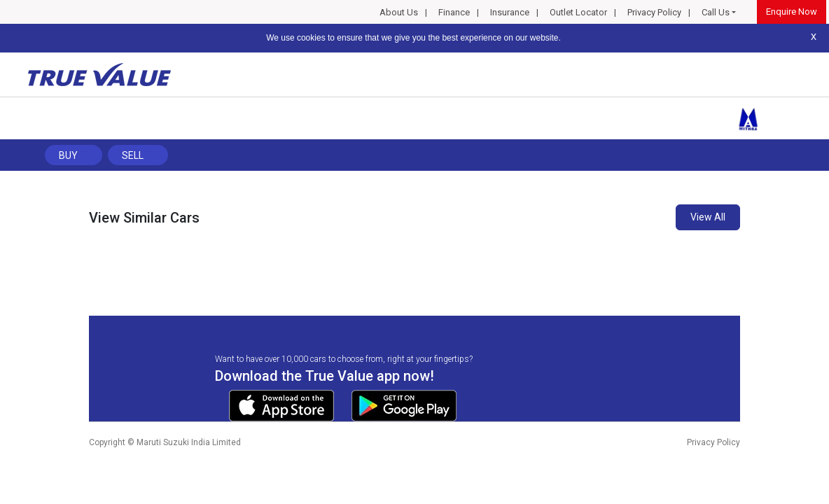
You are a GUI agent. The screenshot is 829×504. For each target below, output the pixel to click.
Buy (68, 155)
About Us (399, 12)
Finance (454, 12)
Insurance (510, 12)
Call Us (716, 12)
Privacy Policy (654, 12)
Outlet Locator (578, 12)
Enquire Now (792, 12)
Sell (133, 155)
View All (708, 217)
